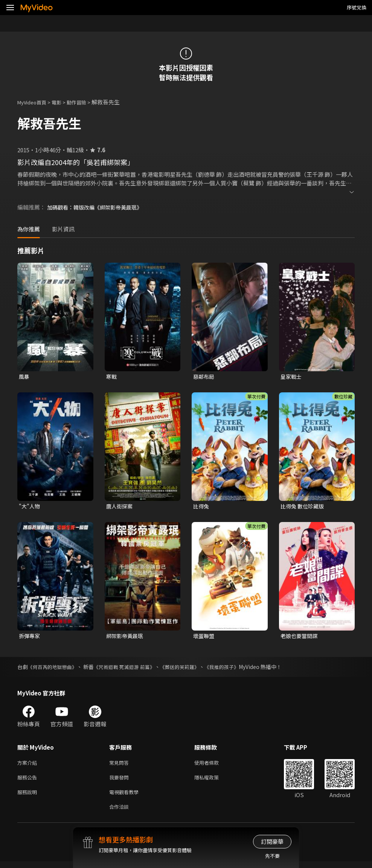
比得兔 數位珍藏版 (304, 507)
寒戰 (112, 377)
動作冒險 (85, 102)
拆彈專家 (30, 638)
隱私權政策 (213, 781)
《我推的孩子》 (234, 669)
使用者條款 (213, 765)
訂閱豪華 (272, 841)
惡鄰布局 (204, 377)
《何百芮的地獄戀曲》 (54, 669)
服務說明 (29, 797)
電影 (63, 102)
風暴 (24, 377)
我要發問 (120, 781)
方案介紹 (29, 765)
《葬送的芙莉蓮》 (189, 669)
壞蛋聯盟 (204, 638)
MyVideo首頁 (34, 102)
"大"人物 (30, 507)
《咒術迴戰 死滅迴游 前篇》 (130, 669)
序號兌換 (357, 7)
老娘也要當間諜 (300, 638)
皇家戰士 (292, 377)
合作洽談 (120, 813)
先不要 (272, 856)
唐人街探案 (120, 507)
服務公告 (29, 781)
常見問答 (120, 765)
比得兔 (202, 507)
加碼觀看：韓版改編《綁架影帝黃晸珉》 (98, 207)
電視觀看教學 (126, 797)
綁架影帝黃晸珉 (126, 638)
